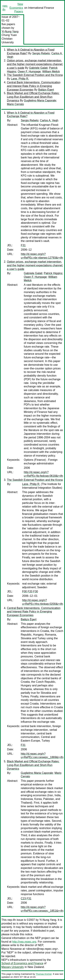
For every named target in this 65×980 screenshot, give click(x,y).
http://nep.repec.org (24, 942)
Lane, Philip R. (20, 79)
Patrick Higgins (53, 273)
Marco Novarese (12, 949)
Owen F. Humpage (29, 72)
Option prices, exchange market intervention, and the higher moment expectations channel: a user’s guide (35, 64)
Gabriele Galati (38, 68)
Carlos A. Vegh (49, 120)
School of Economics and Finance (22, 963)
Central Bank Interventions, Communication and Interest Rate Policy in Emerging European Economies (34, 86)
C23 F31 (26, 899)
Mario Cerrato (15, 104)
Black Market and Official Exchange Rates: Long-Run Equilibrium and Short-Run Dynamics (33, 97)
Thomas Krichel (44, 974)
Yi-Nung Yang (10, 32)
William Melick (51, 72)
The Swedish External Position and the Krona (35, 75)
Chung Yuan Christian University (9, 39)
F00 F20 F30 (30, 591)
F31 (23, 245)
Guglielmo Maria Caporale (40, 101)
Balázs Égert (46, 90)
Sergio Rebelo (41, 53)
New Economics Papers (16, 8)
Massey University (13, 967)
